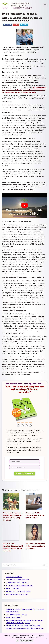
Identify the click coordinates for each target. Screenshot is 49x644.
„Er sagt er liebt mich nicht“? (17, 615)
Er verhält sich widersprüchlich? (17, 580)
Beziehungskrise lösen (14, 577)
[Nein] (46, 639)
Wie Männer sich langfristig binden (18, 591)
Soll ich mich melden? (14, 617)
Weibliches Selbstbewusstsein (17, 594)
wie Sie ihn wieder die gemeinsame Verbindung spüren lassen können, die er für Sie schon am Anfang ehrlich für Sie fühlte (24, 90)
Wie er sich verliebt (13, 588)
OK (18, 641)
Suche (44, 565)
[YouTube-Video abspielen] (24, 205)
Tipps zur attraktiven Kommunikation (20, 586)
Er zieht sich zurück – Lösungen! (18, 583)
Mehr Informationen (27, 641)
